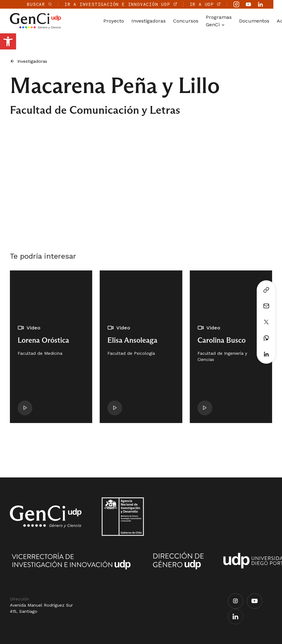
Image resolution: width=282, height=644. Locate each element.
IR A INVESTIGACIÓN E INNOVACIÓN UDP (129, 4)
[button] (8, 41)
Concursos (186, 21)
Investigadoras (149, 21)
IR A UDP (214, 4)
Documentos (254, 21)
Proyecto (114, 21)
